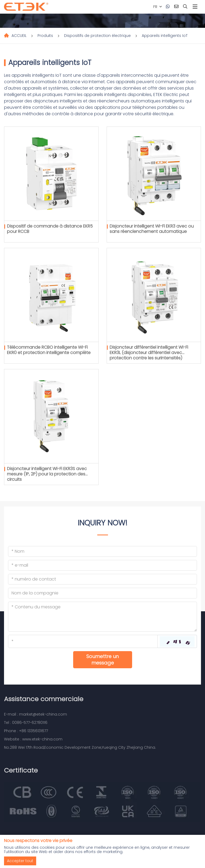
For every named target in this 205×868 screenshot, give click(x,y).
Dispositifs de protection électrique (97, 36)
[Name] (102, 551)
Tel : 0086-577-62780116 (26, 723)
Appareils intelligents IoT (165, 36)
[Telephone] (102, 579)
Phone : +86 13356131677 (26, 731)
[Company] (102, 593)
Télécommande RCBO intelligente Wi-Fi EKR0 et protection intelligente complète (49, 350)
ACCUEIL (19, 36)
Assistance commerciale (44, 699)
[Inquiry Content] (102, 617)
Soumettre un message (102, 660)
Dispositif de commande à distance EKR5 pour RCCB (50, 229)
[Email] (102, 565)
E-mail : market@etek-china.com (36, 714)
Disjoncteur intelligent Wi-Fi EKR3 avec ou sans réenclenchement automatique (152, 229)
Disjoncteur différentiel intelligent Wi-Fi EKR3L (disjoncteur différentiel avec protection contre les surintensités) (149, 353)
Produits (45, 36)
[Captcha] (83, 641)
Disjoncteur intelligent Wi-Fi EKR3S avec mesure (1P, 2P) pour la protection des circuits (47, 474)
